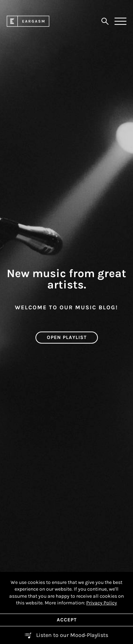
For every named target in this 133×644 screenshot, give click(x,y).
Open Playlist (67, 337)
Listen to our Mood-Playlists (71, 635)
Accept (67, 620)
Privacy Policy (102, 603)
